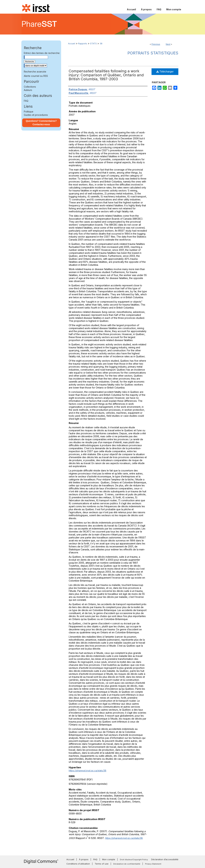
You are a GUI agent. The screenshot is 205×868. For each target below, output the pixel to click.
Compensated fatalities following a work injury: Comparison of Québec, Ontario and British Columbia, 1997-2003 (106, 75)
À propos (84, 859)
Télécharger (165, 72)
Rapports (83, 44)
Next (168, 44)
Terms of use (102, 864)
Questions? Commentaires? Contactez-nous (41, 123)
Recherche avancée (35, 72)
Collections (30, 87)
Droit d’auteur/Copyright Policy (134, 860)
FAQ (26, 101)
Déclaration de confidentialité (127, 864)
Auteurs (28, 90)
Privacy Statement (153, 864)
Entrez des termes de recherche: (42, 53)
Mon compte (109, 859)
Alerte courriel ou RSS (36, 76)
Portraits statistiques (153, 53)
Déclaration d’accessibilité (165, 859)
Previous (156, 44)
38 (101, 44)
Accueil (72, 44)
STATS (93, 44)
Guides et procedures (36, 115)
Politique (29, 112)
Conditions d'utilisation (78, 864)
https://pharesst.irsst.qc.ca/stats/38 (88, 771)
